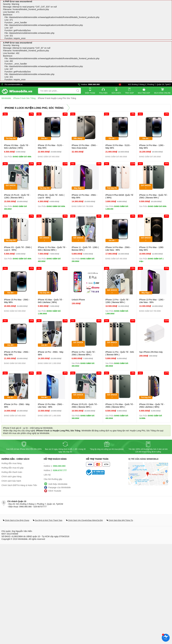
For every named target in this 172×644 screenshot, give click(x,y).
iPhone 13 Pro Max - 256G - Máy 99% (84, 196)
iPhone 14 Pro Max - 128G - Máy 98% (152, 147)
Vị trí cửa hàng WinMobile (143, 459)
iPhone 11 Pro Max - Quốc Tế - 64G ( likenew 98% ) (52, 249)
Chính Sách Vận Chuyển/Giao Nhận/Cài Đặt (85, 520)
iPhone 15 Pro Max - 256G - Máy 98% (17, 301)
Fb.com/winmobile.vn (14, 84)
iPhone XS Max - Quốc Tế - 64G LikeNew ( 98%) (51, 301)
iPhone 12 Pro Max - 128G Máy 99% (151, 249)
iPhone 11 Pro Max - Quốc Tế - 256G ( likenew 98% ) (120, 406)
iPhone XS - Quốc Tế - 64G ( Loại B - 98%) (51, 196)
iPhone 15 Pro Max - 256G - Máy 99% (17, 353)
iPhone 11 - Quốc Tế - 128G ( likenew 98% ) (85, 249)
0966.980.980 (94, 84)
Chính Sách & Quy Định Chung (17, 520)
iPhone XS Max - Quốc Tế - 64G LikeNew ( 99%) (17, 147)
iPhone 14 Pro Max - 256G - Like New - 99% (118, 249)
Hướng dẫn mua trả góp (13, 468)
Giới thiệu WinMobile (58, 484)
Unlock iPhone (78, 300)
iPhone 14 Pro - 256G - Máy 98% (51, 353)
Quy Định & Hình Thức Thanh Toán (49, 520)
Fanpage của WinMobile (60, 487)
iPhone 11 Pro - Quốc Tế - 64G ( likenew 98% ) (120, 353)
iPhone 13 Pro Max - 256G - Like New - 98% (51, 406)
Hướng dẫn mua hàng (11, 463)
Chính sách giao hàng (11, 476)
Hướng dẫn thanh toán (12, 472)
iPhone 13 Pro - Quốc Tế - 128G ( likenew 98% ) (118, 301)
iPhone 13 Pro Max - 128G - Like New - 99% (152, 301)
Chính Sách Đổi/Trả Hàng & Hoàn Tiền (19, 485)
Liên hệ (47, 475)
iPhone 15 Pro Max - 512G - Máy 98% (118, 147)
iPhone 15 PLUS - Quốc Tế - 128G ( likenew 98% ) (17, 196)
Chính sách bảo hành (11, 481)
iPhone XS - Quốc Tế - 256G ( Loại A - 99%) (18, 249)
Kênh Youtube (55, 491)
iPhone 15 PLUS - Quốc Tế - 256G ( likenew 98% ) (85, 406)
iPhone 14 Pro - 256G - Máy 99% (17, 406)
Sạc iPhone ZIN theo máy (151, 352)
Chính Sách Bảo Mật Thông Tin (121, 520)
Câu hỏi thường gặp (53, 479)
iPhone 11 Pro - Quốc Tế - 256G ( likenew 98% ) (84, 353)
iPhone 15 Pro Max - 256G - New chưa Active (84, 147)
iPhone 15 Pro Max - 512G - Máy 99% (51, 147)
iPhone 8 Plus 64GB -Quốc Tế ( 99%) (119, 196)
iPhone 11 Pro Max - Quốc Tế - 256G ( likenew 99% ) (153, 196)
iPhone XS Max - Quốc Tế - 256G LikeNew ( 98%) (152, 406)
